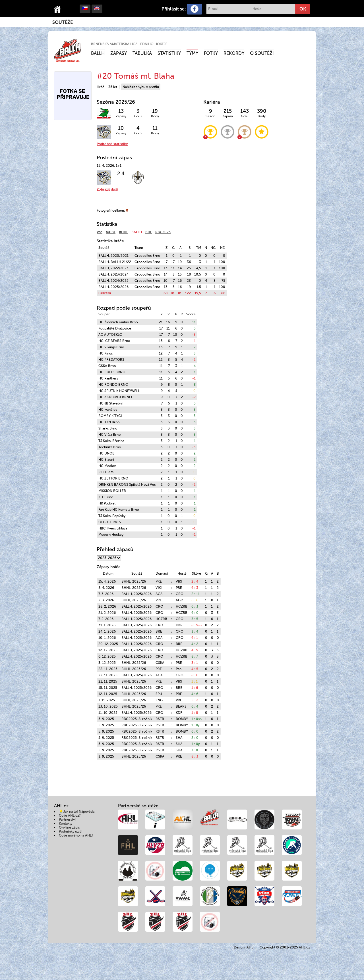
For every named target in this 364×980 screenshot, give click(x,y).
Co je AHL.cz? (70, 816)
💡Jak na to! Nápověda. (77, 812)
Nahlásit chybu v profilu (141, 87)
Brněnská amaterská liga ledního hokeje (129, 44)
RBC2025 (163, 232)
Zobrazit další (107, 189)
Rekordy (234, 53)
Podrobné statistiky (112, 144)
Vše (100, 232)
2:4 (121, 174)
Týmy (192, 53)
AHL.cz (304, 947)
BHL (149, 232)
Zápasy (119, 53)
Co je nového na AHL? (76, 835)
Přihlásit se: (174, 9)
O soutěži (262, 53)
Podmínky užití (70, 831)
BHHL (123, 232)
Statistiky (169, 53)
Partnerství (67, 820)
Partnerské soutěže (138, 806)
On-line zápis (69, 827)
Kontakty (66, 823)
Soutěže (63, 22)
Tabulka (142, 53)
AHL (250, 947)
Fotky (211, 53)
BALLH (98, 53)
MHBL (111, 232)
